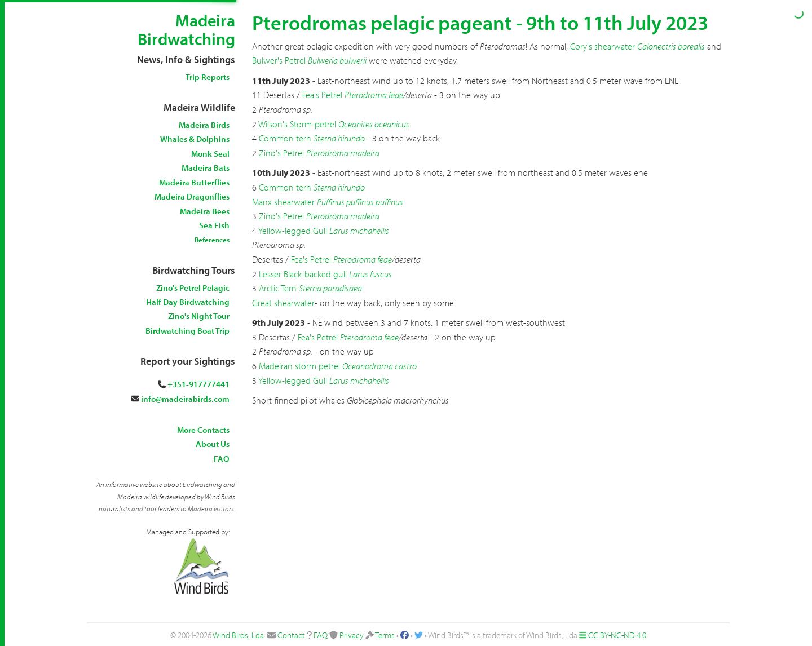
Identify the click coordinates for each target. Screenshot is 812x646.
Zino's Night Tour (199, 316)
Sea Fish (214, 225)
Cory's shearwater (603, 46)
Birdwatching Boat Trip (187, 331)
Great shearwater (283, 303)
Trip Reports (208, 77)
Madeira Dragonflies (192, 196)
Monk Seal (210, 154)
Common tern (285, 138)
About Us (213, 444)
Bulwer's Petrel (279, 60)
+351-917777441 (198, 384)
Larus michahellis (359, 231)
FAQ (222, 459)
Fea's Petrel (322, 95)
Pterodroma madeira (343, 153)
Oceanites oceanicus (374, 124)
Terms (385, 635)
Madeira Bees (205, 211)
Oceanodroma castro (379, 366)
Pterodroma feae (374, 95)
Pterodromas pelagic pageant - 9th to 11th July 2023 (480, 22)
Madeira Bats (206, 168)
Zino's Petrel (281, 153)
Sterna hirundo (339, 138)
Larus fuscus (370, 274)
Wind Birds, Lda (238, 635)
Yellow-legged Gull (293, 231)
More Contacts (203, 430)
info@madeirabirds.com (185, 399)
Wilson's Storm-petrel (297, 124)
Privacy (352, 635)
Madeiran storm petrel (299, 366)
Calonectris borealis (671, 46)
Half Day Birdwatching (188, 302)
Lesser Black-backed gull (303, 274)
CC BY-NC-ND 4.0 (617, 635)
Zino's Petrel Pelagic (193, 288)
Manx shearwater (283, 202)
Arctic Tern (278, 288)
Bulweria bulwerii (337, 60)
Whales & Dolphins (195, 139)
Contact (291, 635)
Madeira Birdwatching (186, 30)
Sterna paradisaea (330, 288)
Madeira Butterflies (194, 182)
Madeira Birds (204, 125)
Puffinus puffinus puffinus (360, 202)
